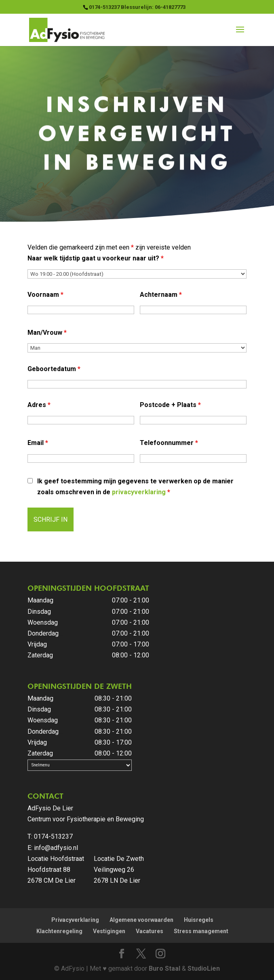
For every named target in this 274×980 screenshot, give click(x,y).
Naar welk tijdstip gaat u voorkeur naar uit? (96, 258)
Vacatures (150, 931)
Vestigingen (109, 931)
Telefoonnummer (169, 443)
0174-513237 (53, 836)
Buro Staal (164, 968)
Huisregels (199, 920)
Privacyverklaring (75, 920)
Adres (39, 405)
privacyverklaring (139, 492)
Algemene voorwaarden (141, 920)
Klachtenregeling (59, 931)
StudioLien (204, 968)
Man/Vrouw (47, 333)
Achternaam (161, 295)
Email (38, 443)
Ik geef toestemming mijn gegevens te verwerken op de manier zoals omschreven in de (135, 487)
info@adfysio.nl (56, 848)
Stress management (201, 931)
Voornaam (45, 295)
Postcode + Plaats (170, 405)
